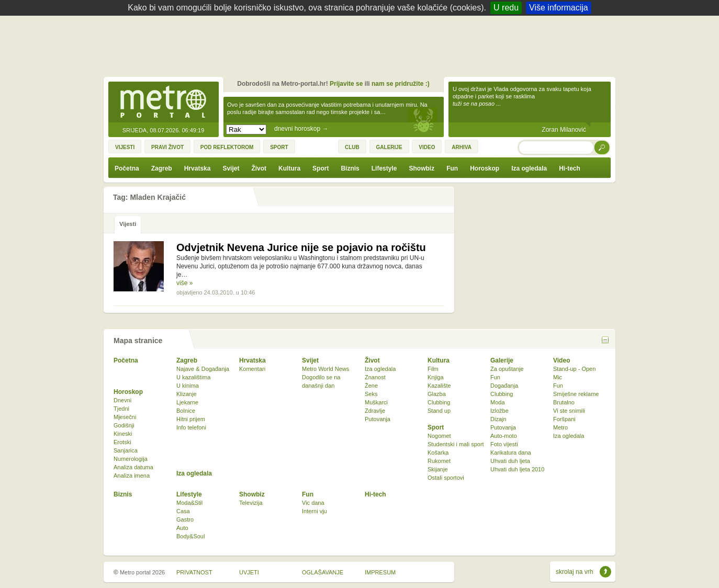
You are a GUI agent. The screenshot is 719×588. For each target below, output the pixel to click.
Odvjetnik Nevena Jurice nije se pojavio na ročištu (301, 247)
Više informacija (559, 8)
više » (184, 283)
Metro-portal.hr (163, 103)
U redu (506, 8)
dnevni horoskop (301, 129)
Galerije (502, 360)
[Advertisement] (362, 44)
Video (561, 360)
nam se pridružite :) (401, 84)
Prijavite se (346, 84)
